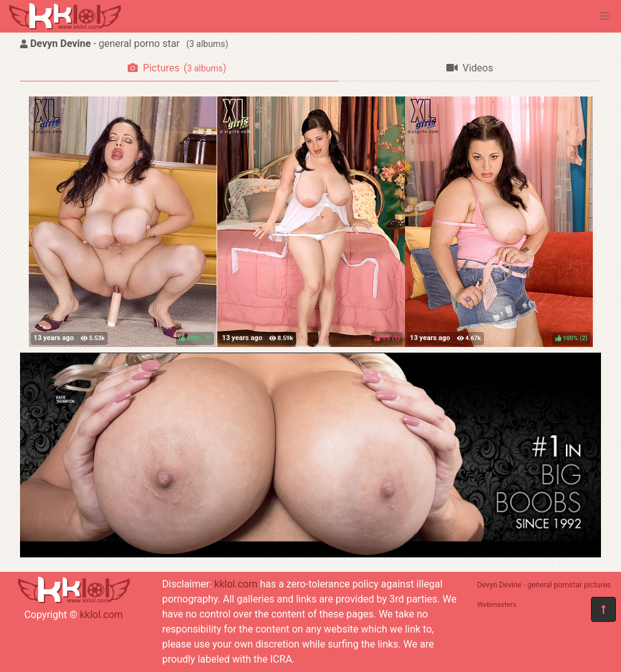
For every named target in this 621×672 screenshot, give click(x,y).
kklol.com (101, 615)
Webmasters (497, 605)
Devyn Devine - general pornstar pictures (544, 585)
